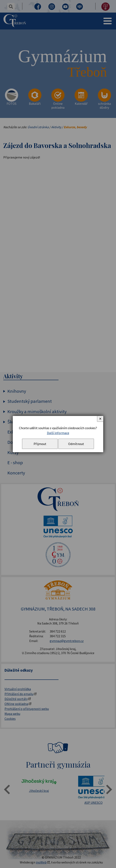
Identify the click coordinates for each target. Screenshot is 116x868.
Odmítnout (76, 444)
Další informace (58, 433)
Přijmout (40, 444)
